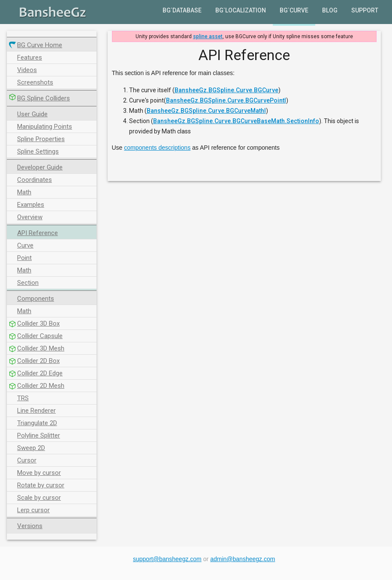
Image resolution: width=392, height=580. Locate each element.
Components (36, 299)
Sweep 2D (31, 448)
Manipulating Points (45, 127)
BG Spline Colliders (44, 98)
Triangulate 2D (37, 423)
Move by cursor (39, 473)
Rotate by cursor (41, 485)
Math (24, 192)
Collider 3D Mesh (41, 348)
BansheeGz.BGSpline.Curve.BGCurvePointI (226, 100)
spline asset (208, 36)
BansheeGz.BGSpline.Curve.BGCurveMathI (206, 111)
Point (24, 258)
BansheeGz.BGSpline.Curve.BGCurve (226, 90)
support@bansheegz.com (167, 559)
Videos (27, 70)
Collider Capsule (40, 336)
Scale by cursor (39, 498)
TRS (23, 398)
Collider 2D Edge (40, 373)
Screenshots (35, 82)
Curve (25, 245)
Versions (30, 526)
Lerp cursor (33, 510)
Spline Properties (41, 139)
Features (30, 57)
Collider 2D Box (38, 361)
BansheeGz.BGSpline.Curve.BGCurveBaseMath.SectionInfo (236, 121)
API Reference (38, 233)
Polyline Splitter (39, 435)
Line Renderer (36, 411)
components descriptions (157, 148)
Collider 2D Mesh (41, 386)
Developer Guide (40, 167)
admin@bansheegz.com (243, 559)
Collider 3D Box (38, 323)
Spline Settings (38, 151)
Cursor (27, 460)
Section (28, 283)
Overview (30, 217)
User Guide (32, 114)
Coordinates (35, 180)
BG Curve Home (40, 45)
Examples (31, 205)
